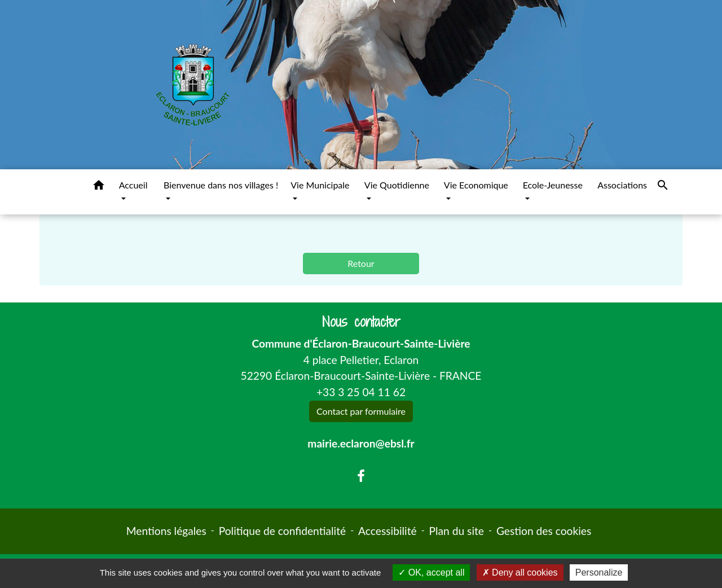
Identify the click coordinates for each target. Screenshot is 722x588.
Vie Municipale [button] (320, 185)
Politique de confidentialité (282, 531)
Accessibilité (388, 531)
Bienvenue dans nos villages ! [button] (221, 185)
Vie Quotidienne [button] (397, 185)
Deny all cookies (520, 572)
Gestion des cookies (544, 531)
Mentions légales (166, 531)
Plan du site (457, 531)
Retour (361, 263)
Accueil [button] (133, 185)
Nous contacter (361, 322)
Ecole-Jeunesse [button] (553, 185)
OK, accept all (431, 572)
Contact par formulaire (361, 411)
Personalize (599, 572)
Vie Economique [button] (476, 185)
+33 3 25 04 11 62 (361, 392)
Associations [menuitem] (622, 185)
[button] (99, 187)
